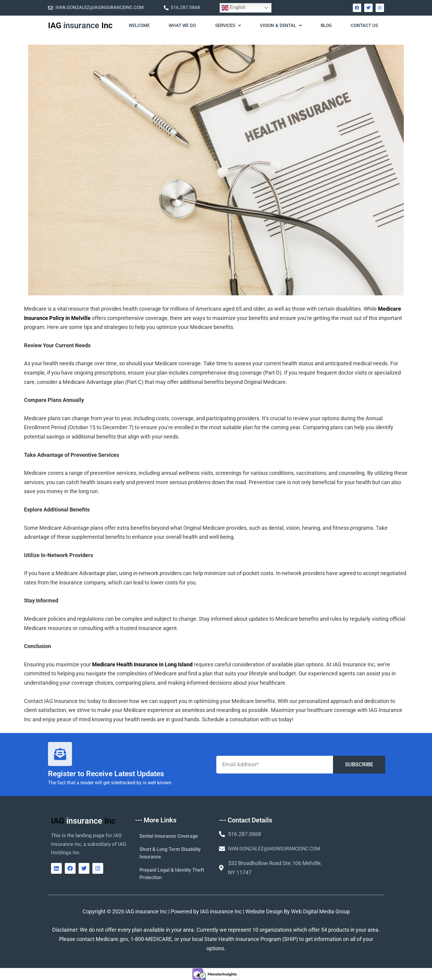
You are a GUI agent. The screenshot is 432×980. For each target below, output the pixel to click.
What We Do (182, 26)
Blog (326, 26)
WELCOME (139, 26)
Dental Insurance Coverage (169, 836)
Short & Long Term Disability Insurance (170, 853)
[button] (227, 26)
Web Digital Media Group (320, 911)
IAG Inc (80, 26)
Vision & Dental (281, 26)
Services (228, 26)
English (234, 8)
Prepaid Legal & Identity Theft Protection (172, 874)
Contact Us (364, 26)
